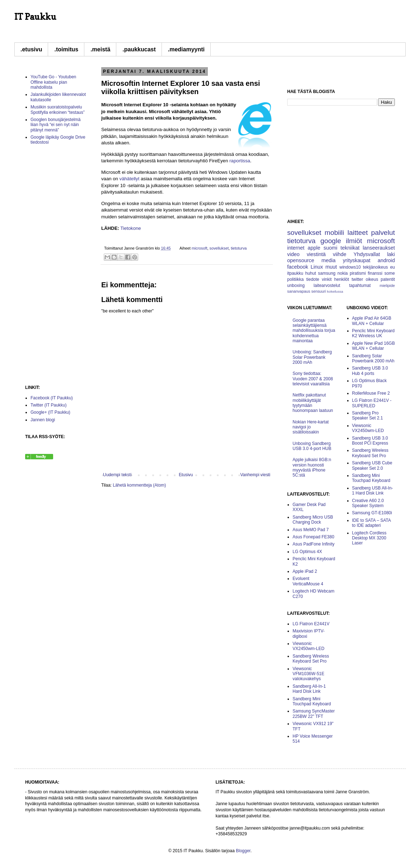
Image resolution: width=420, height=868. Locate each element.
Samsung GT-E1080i (372, 513)
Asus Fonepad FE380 (313, 537)
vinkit (326, 279)
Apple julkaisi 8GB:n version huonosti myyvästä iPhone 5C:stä (312, 467)
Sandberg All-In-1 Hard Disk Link (309, 689)
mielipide (387, 286)
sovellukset (219, 248)
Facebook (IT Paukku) (52, 398)
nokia (343, 273)
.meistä (100, 49)
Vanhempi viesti (255, 475)
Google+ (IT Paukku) (50, 412)
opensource (301, 260)
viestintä (316, 254)
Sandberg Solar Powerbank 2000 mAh (373, 358)
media (328, 260)
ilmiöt (354, 241)
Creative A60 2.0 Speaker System (368, 503)
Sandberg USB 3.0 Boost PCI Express (370, 441)
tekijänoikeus (375, 267)
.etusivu (31, 49)
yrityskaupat (357, 260)
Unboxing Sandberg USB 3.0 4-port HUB (312, 446)
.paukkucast (139, 49)
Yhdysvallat (367, 254)
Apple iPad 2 (305, 571)
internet (296, 248)
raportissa (240, 161)
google (331, 241)
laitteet (358, 233)
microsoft (200, 248)
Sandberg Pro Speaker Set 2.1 (368, 416)
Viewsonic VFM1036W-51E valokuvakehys (308, 674)
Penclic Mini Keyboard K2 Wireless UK (374, 333)
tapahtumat (360, 286)
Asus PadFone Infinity (314, 544)
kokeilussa (335, 291)
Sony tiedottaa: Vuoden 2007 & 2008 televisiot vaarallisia (313, 379)
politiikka (295, 279)
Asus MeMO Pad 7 (311, 530)
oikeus (372, 279)
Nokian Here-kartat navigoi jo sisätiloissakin (311, 427)
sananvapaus (299, 291)
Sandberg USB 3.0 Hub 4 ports (370, 371)
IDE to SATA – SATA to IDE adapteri (372, 523)
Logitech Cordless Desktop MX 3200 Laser (369, 538)
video (293, 254)
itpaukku (295, 273)
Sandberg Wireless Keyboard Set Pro (311, 659)
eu (393, 267)
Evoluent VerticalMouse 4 (308, 581)
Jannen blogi (43, 420)
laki (391, 254)
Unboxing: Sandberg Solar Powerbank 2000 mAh (312, 357)
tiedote (313, 279)
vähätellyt (130, 179)
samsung (327, 273)
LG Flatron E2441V (311, 624)
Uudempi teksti (117, 475)
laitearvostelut (327, 286)
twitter (358, 279)
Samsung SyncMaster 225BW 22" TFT (314, 714)
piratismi (358, 273)
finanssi (375, 273)
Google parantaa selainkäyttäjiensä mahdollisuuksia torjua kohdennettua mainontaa (314, 331)
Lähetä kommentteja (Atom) (139, 485)
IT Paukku (35, 17)
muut (331, 267)
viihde (340, 254)
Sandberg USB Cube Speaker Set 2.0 (372, 465)
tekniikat (350, 248)
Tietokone (130, 228)
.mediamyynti (186, 49)
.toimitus (66, 49)
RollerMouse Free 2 (371, 393)
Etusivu (186, 475)
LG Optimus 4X (307, 552)
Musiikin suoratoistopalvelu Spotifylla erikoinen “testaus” (58, 110)
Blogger (243, 851)
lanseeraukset (379, 248)
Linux (317, 267)
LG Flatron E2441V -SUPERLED (372, 403)
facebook (298, 267)
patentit (388, 279)
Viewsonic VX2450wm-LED (309, 646)
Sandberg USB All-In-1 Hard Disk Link (373, 491)
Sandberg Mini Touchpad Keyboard (312, 701)
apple (314, 248)
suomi (330, 248)
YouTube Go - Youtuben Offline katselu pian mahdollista (53, 82)
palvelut (383, 233)
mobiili (334, 233)
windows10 (350, 267)
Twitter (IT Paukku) (48, 405)
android (386, 260)
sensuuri (319, 291)
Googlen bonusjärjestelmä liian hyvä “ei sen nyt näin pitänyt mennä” (55, 125)
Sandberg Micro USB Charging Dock (313, 520)
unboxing (296, 286)
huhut (311, 273)
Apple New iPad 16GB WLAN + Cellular (374, 346)
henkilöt (342, 279)
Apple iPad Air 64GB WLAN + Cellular (372, 321)
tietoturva (239, 248)
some (390, 273)
